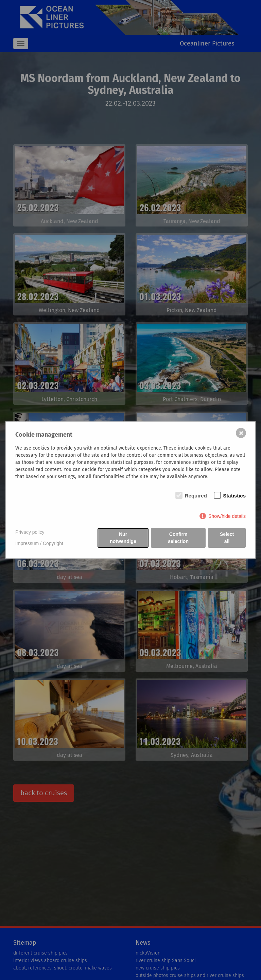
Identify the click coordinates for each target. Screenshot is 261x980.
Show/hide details (227, 516)
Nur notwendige (123, 538)
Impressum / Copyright (39, 543)
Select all (227, 538)
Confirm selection (178, 538)
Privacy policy (30, 532)
